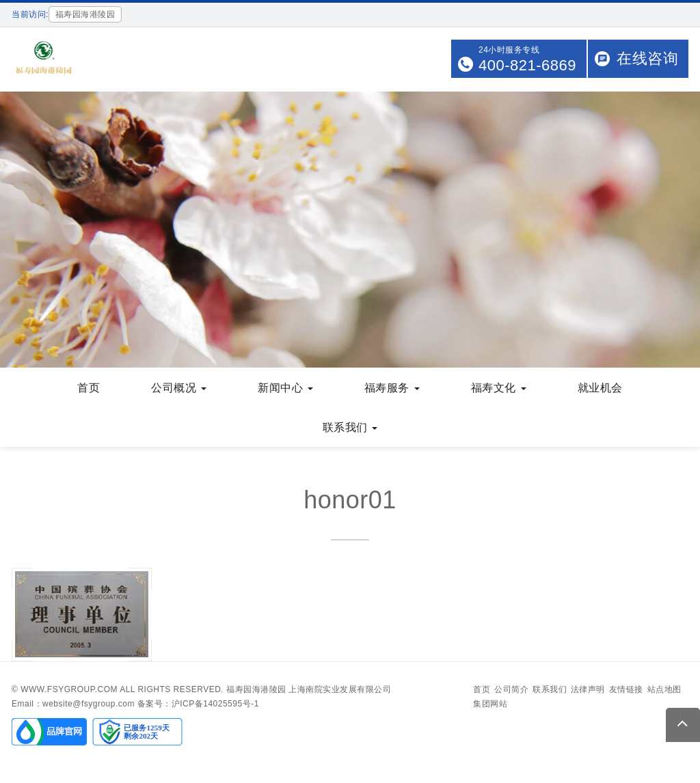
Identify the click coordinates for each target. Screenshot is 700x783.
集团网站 (490, 704)
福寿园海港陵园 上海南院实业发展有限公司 (309, 689)
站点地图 (664, 689)
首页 (89, 388)
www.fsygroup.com (69, 689)
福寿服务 (392, 388)
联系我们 (350, 427)
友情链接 (626, 689)
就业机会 (600, 388)
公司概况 (179, 388)
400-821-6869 (527, 65)
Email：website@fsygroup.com (73, 704)
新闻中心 (285, 388)
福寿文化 (499, 388)
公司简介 (511, 689)
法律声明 (588, 689)
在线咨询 (647, 58)
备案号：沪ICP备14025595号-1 (198, 704)
